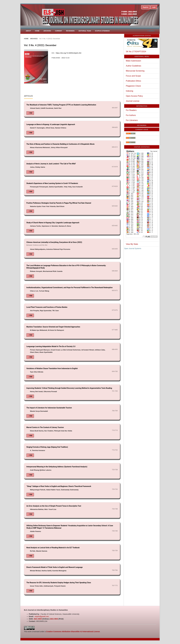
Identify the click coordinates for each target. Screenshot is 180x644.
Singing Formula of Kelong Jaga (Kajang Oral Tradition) (47, 447)
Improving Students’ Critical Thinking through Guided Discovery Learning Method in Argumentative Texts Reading (69, 388)
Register (146, 7)
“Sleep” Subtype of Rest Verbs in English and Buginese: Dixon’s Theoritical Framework (59, 486)
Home (37, 31)
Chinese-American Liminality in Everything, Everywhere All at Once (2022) (72, 244)
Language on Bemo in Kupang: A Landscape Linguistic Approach (51, 124)
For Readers (131, 110)
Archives (47, 31)
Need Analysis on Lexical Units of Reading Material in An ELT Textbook (53, 548)
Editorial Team (85, 31)
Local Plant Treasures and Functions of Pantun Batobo (47, 307)
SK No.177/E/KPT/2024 (136, 52)
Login (154, 7)
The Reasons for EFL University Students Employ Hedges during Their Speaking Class (59, 583)
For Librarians (132, 120)
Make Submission (133, 61)
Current (59, 31)
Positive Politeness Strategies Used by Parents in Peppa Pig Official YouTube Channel (59, 203)
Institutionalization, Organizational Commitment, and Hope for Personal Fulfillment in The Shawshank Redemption (69, 288)
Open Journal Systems (133, 248)
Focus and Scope (133, 76)
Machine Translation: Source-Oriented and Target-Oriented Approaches (53, 327)
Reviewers (70, 31)
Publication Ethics (133, 81)
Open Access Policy (134, 96)
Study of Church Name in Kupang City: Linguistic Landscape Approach (53, 223)
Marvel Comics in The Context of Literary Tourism (45, 427)
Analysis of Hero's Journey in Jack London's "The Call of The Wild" (51, 164)
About (28, 31)
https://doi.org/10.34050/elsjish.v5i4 (69, 53)
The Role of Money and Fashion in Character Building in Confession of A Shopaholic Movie (60, 144)
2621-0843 (54, 619)
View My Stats (132, 244)
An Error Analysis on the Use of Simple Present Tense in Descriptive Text (54, 506)
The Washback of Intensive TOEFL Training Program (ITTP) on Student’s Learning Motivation (61, 105)
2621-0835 (38, 619)
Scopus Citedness (102, 31)
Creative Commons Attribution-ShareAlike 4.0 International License (73, 632)
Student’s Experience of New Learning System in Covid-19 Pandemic (52, 183)
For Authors (131, 115)
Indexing (130, 91)
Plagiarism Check (133, 86)
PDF (31, 113)
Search (151, 31)
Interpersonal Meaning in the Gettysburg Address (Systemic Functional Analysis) (57, 467)
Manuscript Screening (135, 71)
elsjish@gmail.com (42, 616)
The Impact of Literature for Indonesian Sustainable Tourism (49, 408)
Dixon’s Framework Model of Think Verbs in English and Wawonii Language (55, 567)
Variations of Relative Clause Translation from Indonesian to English (52, 368)
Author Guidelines (133, 66)
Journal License (133, 101)
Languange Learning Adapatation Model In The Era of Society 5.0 (51, 346)
